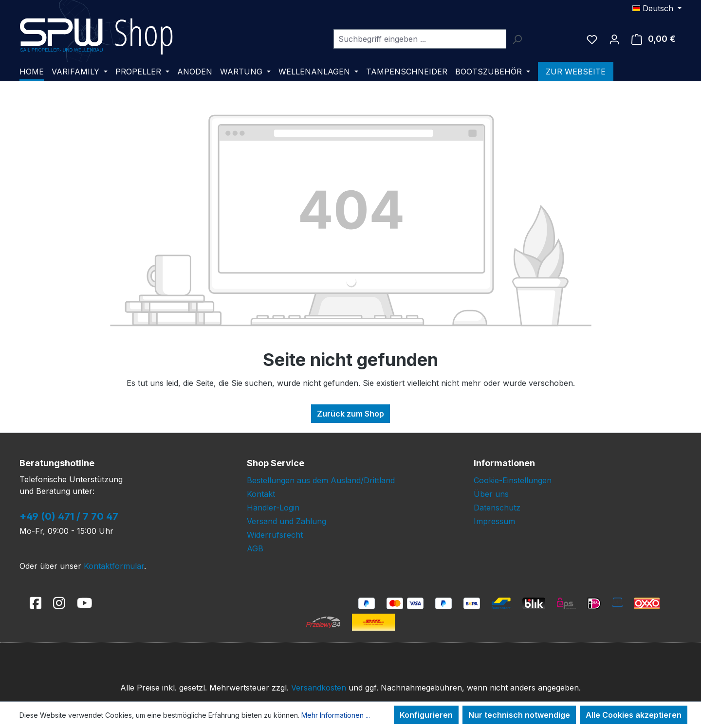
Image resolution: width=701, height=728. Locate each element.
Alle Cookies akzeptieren (634, 715)
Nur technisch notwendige (519, 715)
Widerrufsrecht (275, 535)
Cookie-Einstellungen (513, 480)
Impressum (494, 521)
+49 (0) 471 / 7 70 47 (69, 516)
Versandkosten (319, 688)
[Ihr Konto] (614, 39)
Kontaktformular (114, 566)
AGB (255, 548)
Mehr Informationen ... (336, 715)
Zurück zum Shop (350, 414)
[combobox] (420, 39)
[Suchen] (517, 39)
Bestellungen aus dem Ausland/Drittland (321, 480)
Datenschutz (497, 508)
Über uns (491, 494)
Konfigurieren (426, 715)
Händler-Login (273, 508)
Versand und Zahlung (286, 521)
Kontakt (261, 494)
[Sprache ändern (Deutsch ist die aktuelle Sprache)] (657, 8)
